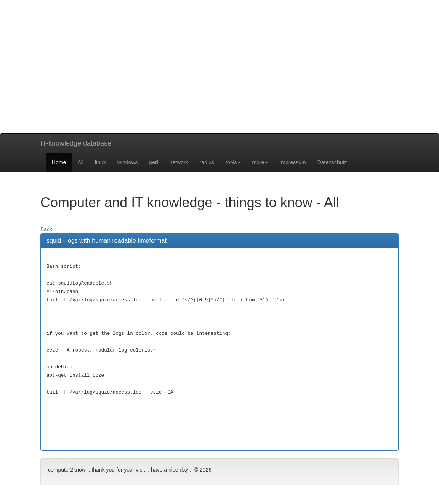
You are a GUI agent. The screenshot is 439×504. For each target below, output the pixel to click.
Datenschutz (332, 162)
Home (59, 162)
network (179, 162)
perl (153, 162)
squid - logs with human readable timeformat (107, 241)
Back (46, 229)
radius (207, 162)
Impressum (292, 162)
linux (100, 162)
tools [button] (233, 162)
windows (128, 162)
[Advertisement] (219, 80)
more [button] (260, 162)
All (80, 162)
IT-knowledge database (76, 143)
